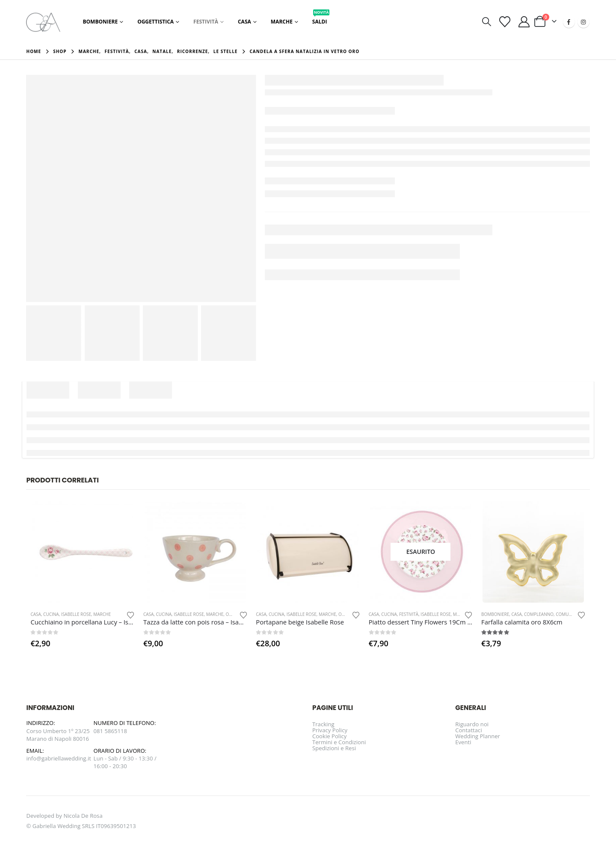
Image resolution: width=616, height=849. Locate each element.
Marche (282, 22)
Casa (244, 22)
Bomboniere (100, 22)
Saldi (321, 19)
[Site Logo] (43, 22)
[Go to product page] (83, 552)
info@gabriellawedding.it (59, 758)
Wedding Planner (478, 736)
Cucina (51, 614)
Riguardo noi (472, 724)
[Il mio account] (524, 22)
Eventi (463, 742)
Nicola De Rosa (83, 816)
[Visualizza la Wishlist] (505, 22)
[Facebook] (569, 22)
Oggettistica (155, 22)
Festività (206, 22)
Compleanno (539, 614)
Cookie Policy (329, 736)
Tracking (323, 724)
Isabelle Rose (76, 614)
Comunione (569, 614)
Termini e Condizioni (339, 742)
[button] (487, 22)
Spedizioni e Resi (334, 748)
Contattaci (469, 730)
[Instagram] (583, 22)
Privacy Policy (330, 730)
